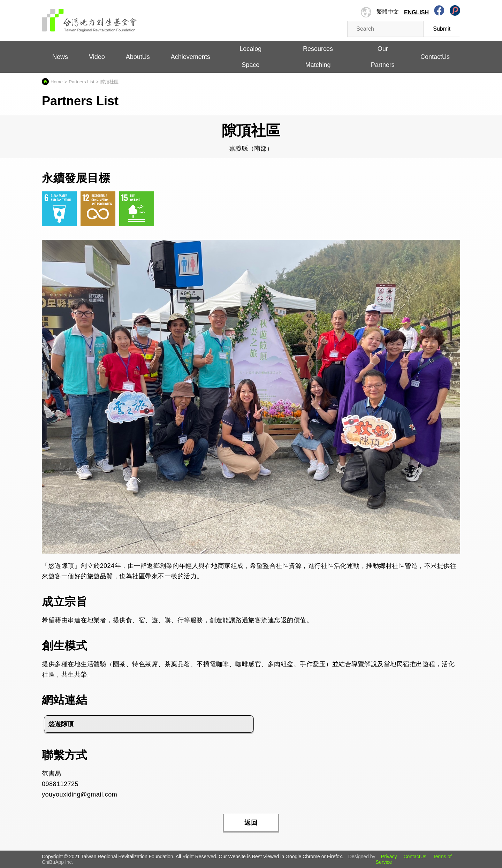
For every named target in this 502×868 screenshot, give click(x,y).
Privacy (389, 856)
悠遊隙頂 (61, 724)
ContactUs (435, 57)
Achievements (191, 57)
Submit (442, 29)
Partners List (81, 82)
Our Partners (383, 57)
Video (97, 57)
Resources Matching (318, 57)
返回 (251, 823)
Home (57, 82)
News (60, 57)
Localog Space (250, 57)
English (416, 12)
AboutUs (138, 57)
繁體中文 (388, 12)
